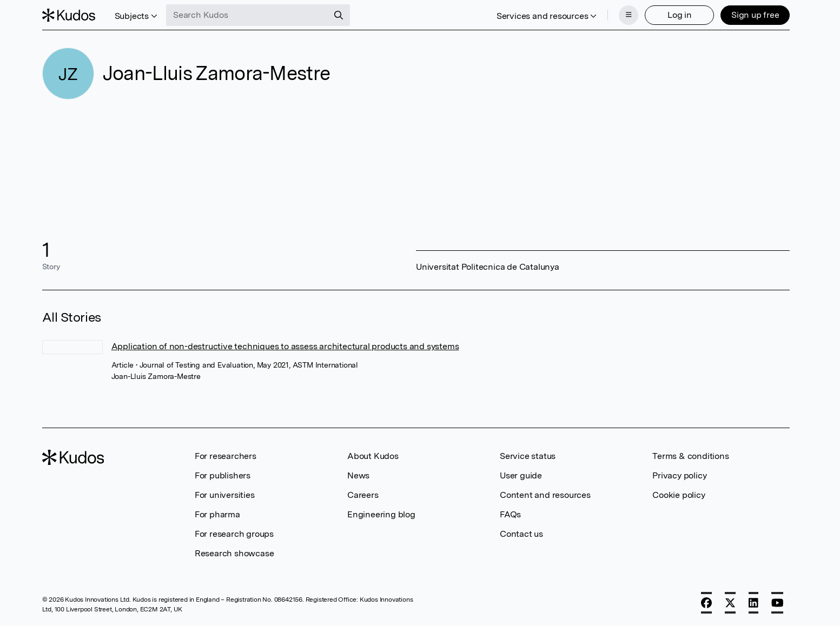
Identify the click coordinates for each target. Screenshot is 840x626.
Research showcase (234, 553)
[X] (730, 603)
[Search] (339, 15)
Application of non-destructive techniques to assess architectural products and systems (285, 346)
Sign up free (755, 15)
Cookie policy (679, 495)
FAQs (510, 514)
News (358, 475)
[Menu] (629, 15)
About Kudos (373, 456)
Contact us (521, 534)
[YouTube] (778, 603)
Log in (680, 15)
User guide (521, 475)
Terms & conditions (690, 456)
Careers (363, 495)
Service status (528, 456)
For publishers (223, 475)
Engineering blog (381, 514)
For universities (225, 495)
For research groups (234, 534)
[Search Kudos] (247, 15)
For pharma (217, 514)
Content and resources (545, 495)
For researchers (226, 456)
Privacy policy (679, 475)
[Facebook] (706, 603)
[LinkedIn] (753, 603)
